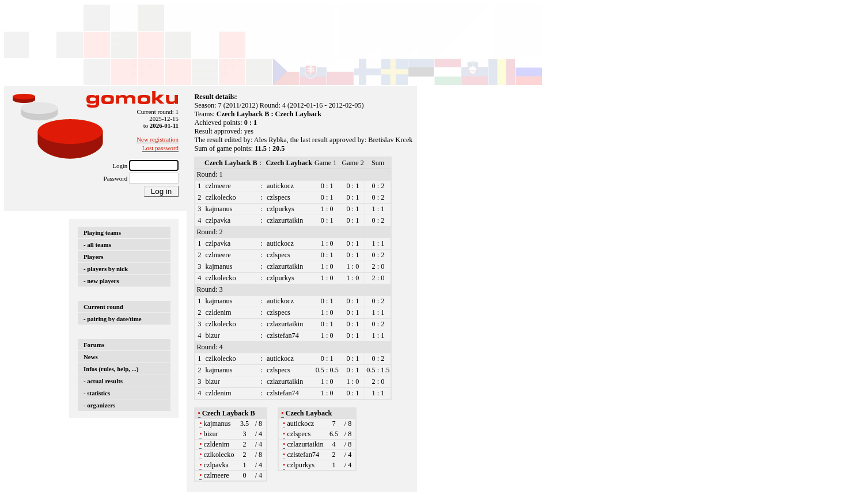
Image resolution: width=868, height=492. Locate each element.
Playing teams (102, 232)
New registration (158, 139)
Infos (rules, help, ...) (111, 369)
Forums (94, 345)
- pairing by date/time (113, 319)
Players (93, 257)
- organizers (99, 405)
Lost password (160, 148)
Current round (103, 307)
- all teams (97, 245)
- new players (101, 281)
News (91, 357)
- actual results (103, 381)
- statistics (97, 393)
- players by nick (106, 269)
